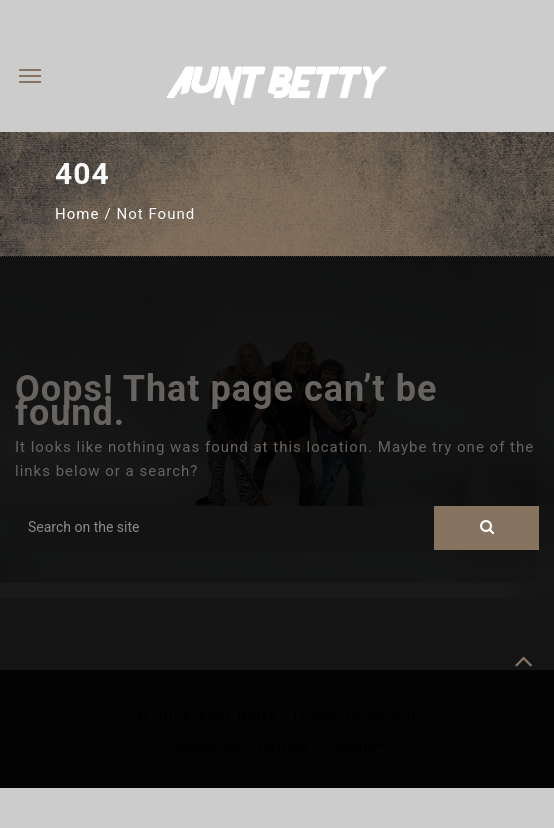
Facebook (207, 746)
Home (77, 214)
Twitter (284, 746)
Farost (393, 717)
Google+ (355, 746)
